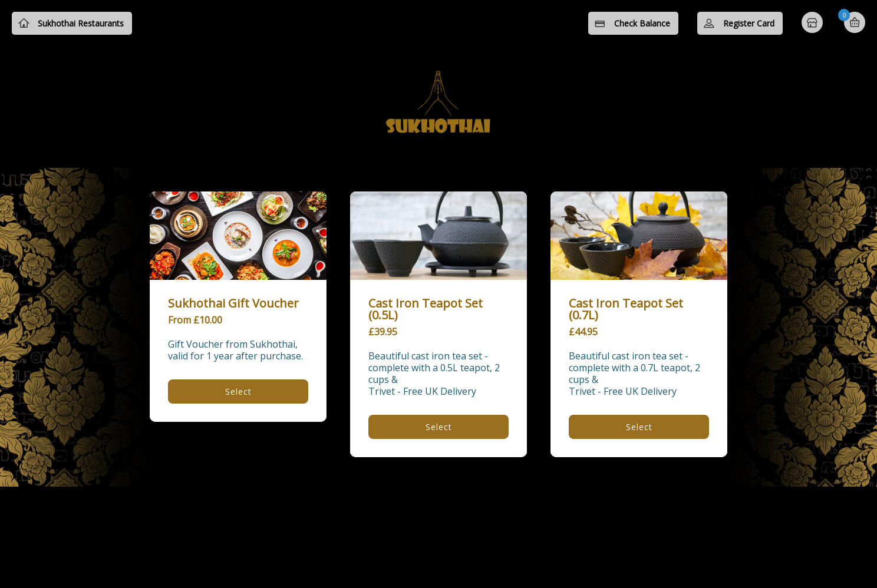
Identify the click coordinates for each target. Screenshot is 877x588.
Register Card (749, 23)
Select (238, 392)
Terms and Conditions (366, 511)
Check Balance (642, 23)
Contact (538, 511)
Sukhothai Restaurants (81, 23)
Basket (855, 22)
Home (813, 24)
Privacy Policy (466, 511)
